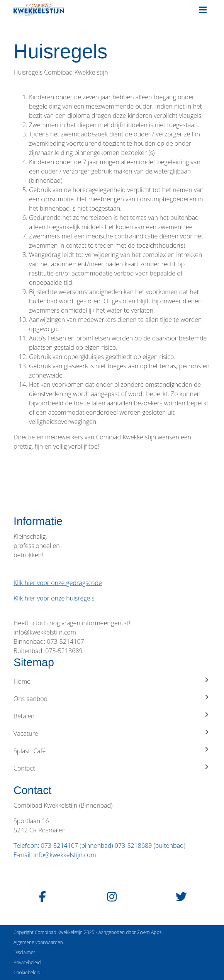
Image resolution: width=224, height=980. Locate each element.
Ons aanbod (112, 698)
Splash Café (112, 751)
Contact (112, 768)
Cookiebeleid (27, 972)
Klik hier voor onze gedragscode (58, 583)
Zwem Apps (149, 932)
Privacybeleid (27, 962)
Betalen (112, 716)
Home (112, 681)
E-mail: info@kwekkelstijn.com (55, 855)
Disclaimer (24, 952)
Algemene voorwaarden (38, 942)
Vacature (112, 733)
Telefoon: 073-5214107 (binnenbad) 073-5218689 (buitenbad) (99, 846)
